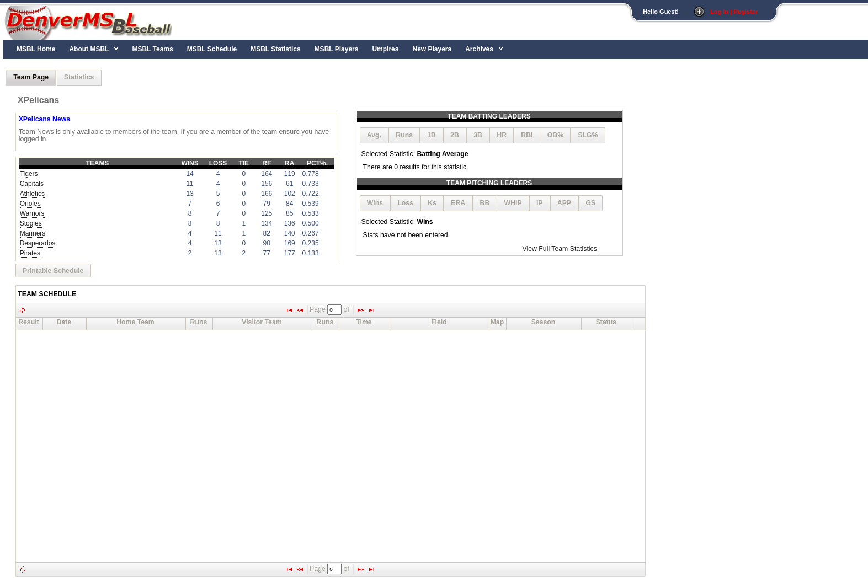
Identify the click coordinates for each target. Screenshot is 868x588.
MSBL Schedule (212, 49)
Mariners (33, 233)
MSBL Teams (152, 49)
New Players (432, 49)
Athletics (32, 194)
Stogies (31, 223)
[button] (374, 135)
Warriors (32, 213)
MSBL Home (36, 49)
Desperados (38, 243)
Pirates (30, 253)
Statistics (79, 77)
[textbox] (334, 310)
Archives (479, 49)
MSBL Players (337, 49)
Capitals (32, 184)
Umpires (385, 49)
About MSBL (89, 49)
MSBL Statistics (275, 49)
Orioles (30, 204)
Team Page (31, 77)
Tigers (29, 174)
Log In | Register (734, 12)
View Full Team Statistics (560, 249)
